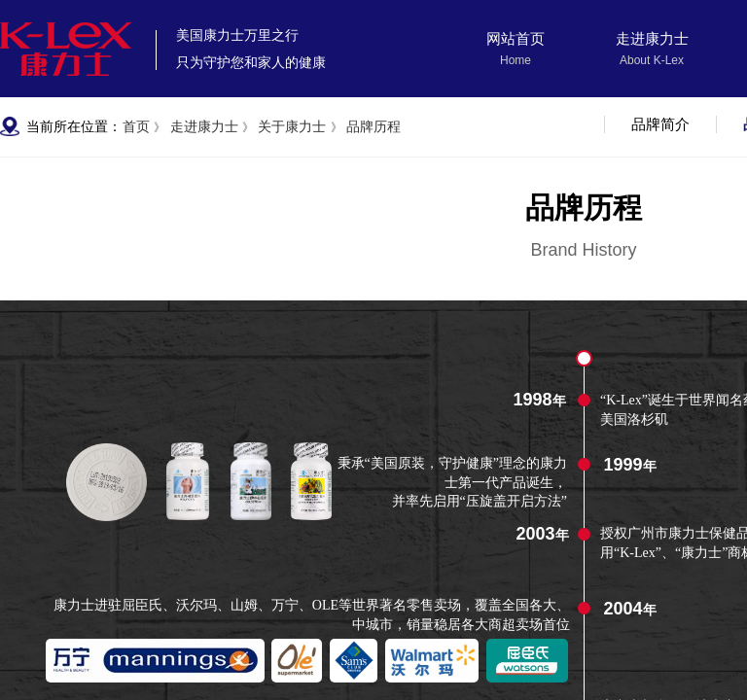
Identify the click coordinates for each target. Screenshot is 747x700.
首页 (136, 127)
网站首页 (516, 39)
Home (516, 60)
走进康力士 (652, 39)
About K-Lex (652, 60)
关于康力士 (292, 127)
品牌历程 (373, 127)
